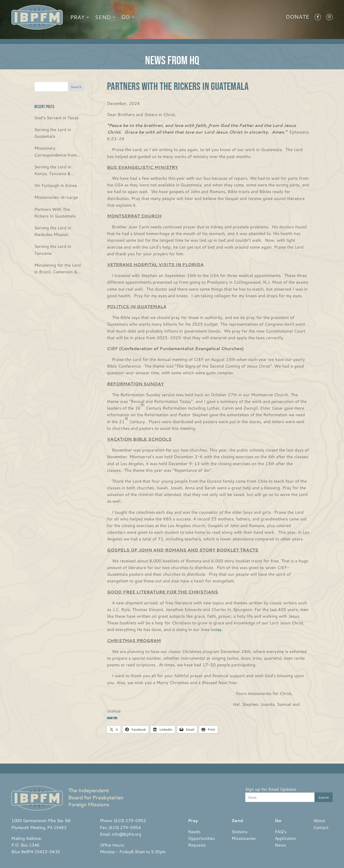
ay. (220, 629)
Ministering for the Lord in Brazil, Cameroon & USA (58, 268)
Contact (321, 827)
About (319, 820)
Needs (194, 831)
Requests (197, 845)
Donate (297, 18)
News (280, 845)
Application (286, 838)
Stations (239, 831)
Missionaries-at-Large (56, 197)
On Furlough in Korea (56, 185)
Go (125, 17)
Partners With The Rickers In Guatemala (55, 212)
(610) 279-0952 (130, 820)
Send (103, 17)
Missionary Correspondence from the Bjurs (56, 151)
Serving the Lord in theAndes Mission (53, 231)
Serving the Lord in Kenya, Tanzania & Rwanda (53, 170)
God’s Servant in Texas (56, 118)
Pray (77, 17)
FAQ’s (281, 831)
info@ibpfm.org (127, 834)
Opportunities (201, 838)
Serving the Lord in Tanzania (53, 249)
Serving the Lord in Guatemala (53, 133)
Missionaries (244, 838)
